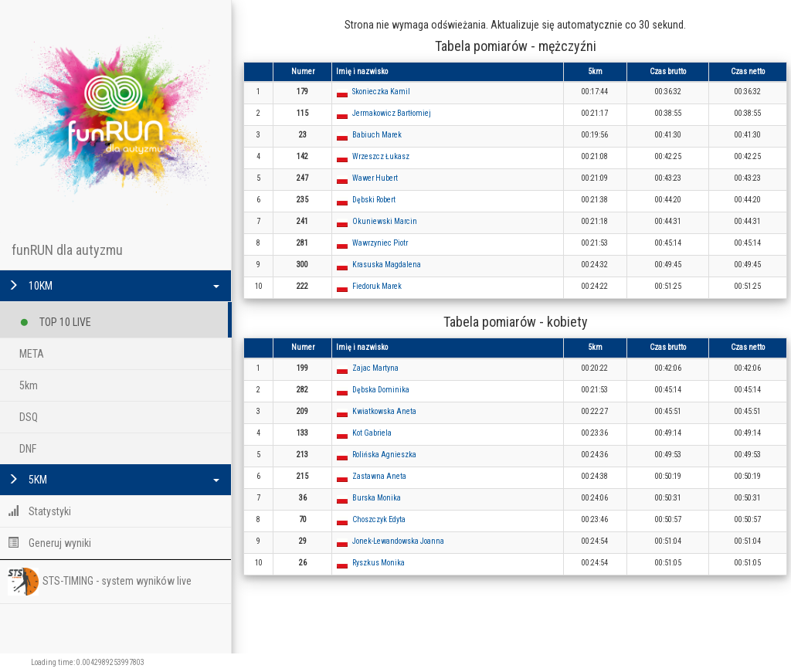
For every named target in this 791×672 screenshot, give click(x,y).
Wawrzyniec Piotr (380, 243)
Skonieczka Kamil (381, 92)
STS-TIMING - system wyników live (100, 582)
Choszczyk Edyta (379, 519)
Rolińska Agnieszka (384, 455)
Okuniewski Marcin (385, 221)
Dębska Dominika (381, 390)
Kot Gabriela (372, 433)
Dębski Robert (374, 200)
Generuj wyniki (49, 543)
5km (29, 385)
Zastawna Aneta (379, 476)
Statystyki (39, 511)
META (32, 354)
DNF (28, 449)
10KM (114, 286)
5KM (114, 480)
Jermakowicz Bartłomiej (392, 113)
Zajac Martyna (375, 368)
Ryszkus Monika (379, 563)
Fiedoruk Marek (377, 286)
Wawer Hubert (375, 178)
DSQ (29, 417)
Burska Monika (377, 498)
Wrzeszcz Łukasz (381, 156)
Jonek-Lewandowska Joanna (398, 541)
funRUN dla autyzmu (67, 250)
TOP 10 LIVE (55, 319)
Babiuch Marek (377, 135)
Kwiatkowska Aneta (384, 411)
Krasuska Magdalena (387, 265)
